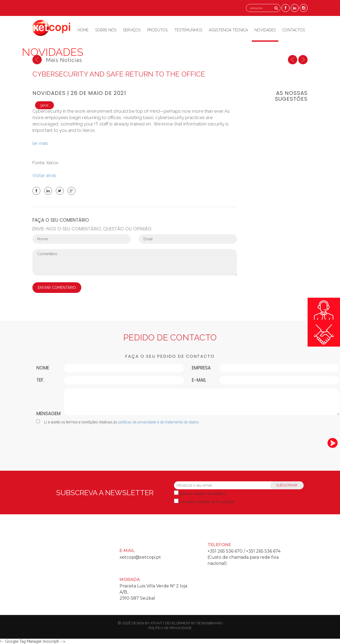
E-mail (199, 380)
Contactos (294, 30)
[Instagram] (304, 8)
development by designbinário (194, 623)
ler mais (40, 143)
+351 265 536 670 (225, 551)
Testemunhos (188, 30)
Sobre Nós (106, 30)
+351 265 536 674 (263, 551)
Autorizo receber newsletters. (202, 494)
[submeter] (333, 443)
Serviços (132, 30)
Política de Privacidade (217, 502)
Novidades (265, 30)
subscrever (287, 485)
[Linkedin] (295, 8)
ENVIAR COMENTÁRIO (57, 288)
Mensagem (48, 414)
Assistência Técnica (228, 30)
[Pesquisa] (276, 8)
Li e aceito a (207, 502)
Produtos (157, 30)
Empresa (201, 368)
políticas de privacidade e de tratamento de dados (158, 422)
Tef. (40, 380)
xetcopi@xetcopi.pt (140, 557)
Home (83, 30)
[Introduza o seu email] (239, 485)
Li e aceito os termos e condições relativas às (118, 422)
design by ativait (147, 623)
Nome (43, 368)
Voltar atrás (45, 175)
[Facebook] (286, 8)
